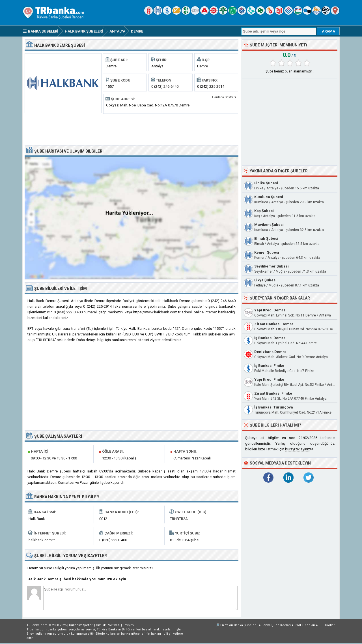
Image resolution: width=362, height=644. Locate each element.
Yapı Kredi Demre (270, 310)
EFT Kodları (327, 625)
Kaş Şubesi (264, 211)
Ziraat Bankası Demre (274, 324)
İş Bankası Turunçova (274, 407)
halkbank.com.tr (42, 540)
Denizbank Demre (270, 352)
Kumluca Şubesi (269, 197)
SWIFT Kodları (305, 625)
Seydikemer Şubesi (271, 266)
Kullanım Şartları (81, 625)
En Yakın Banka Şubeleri (238, 625)
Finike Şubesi (266, 183)
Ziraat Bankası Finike (273, 393)
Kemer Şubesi (267, 252)
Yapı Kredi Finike (269, 379)
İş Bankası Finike (269, 366)
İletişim (128, 625)
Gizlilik (108, 625)
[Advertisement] (132, 129)
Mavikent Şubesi (269, 225)
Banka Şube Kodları (276, 625)
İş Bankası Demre (270, 338)
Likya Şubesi (265, 280)
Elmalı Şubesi (266, 238)
